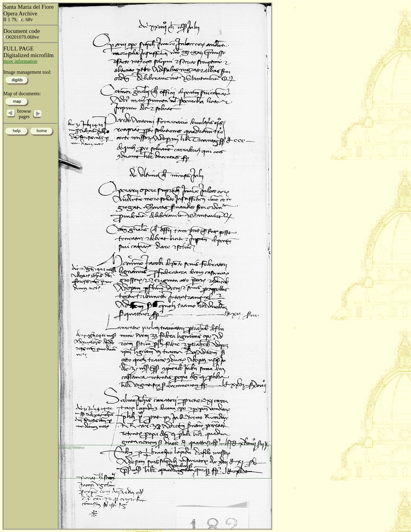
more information (20, 61)
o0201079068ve (72, 448)
